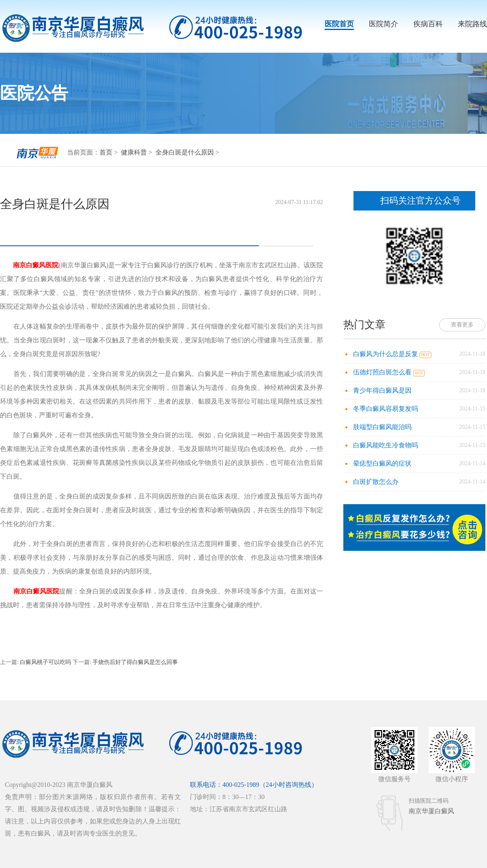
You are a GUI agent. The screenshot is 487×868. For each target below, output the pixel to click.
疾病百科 (428, 24)
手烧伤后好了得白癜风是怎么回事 (135, 662)
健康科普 (135, 152)
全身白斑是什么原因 (185, 152)
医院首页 (339, 24)
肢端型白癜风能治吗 (382, 427)
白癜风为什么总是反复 (386, 354)
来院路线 (472, 24)
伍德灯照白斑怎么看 (383, 372)
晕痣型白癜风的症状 (382, 463)
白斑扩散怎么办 (376, 482)
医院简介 (384, 24)
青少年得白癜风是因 (382, 390)
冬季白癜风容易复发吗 (386, 409)
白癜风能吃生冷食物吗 (386, 445)
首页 (106, 152)
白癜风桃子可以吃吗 (46, 662)
